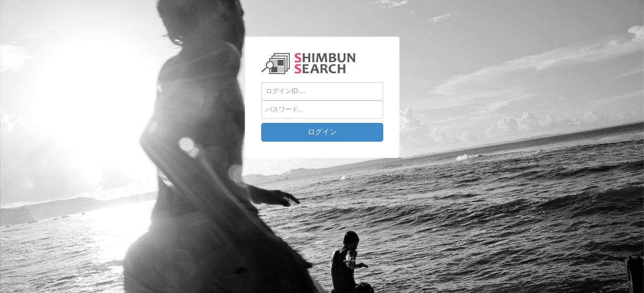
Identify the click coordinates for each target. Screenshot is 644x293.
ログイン (322, 132)
